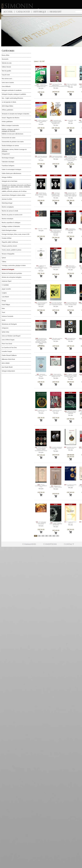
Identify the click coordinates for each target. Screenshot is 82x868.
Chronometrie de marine (9, 138)
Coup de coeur (6, 75)
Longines (4, 293)
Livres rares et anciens (8, 83)
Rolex (3, 309)
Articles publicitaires (7, 122)
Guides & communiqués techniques (11, 170)
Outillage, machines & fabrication (11, 226)
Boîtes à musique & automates (10, 126)
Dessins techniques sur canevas (10, 146)
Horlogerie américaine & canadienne (12, 90)
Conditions (50, 544)
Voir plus (41, 88)
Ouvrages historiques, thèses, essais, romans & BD (16, 234)
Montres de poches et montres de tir (12, 215)
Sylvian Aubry (5, 332)
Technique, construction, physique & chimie (14, 266)
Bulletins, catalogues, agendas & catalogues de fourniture (10, 130)
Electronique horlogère (8, 158)
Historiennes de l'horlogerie (9, 324)
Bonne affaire (6, 55)
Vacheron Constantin (7, 316)
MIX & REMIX (6, 363)
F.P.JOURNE (5, 285)
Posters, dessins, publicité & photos (11, 250)
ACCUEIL (8, 12)
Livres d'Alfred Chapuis (8, 340)
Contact (69, 544)
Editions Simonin (6, 67)
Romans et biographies (8, 254)
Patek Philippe (6, 305)
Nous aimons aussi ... (7, 79)
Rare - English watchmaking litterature (12, 98)
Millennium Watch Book (8, 359)
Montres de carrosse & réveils (10, 211)
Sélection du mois (7, 63)
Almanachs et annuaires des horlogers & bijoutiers (15, 114)
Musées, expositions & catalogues (11, 223)
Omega (4, 301)
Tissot (3, 312)
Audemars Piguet (7, 281)
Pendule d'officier (7, 238)
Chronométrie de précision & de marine (13, 142)
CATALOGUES (23, 12)
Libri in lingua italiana (7, 106)
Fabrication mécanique (8, 162)
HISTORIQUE (40, 12)
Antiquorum (5, 328)
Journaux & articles (7, 199)
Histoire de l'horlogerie (8, 269)
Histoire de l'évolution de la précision (12, 273)
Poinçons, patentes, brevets (9, 246)
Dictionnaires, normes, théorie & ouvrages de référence (14, 150)
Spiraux (4, 258)
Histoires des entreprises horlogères (12, 277)
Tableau (4, 262)
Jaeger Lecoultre (6, 289)
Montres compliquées (8, 207)
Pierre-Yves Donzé (7, 344)
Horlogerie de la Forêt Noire (10, 181)
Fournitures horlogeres (8, 166)
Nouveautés (5, 59)
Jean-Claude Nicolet (7, 367)
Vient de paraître (6, 71)
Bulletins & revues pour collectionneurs (12, 134)
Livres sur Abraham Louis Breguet (11, 336)
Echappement (6, 154)
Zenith (4, 320)
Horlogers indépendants (8, 371)
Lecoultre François (7, 351)
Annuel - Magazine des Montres (11, 118)
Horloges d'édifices (7, 177)
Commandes (29, 544)
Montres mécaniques (8, 219)
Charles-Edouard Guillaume (9, 355)
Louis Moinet (5, 297)
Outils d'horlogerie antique (9, 230)
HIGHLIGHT (56, 12)
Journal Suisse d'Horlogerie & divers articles (14, 195)
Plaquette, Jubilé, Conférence (10, 242)
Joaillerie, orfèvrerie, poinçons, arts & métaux (14, 191)
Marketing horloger (7, 203)
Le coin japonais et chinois (9, 102)
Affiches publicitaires (7, 110)
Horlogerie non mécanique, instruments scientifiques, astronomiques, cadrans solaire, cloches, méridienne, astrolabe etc (16, 187)
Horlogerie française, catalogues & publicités (14, 94)
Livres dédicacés (6, 86)
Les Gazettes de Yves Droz (9, 348)
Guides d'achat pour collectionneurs (11, 173)
